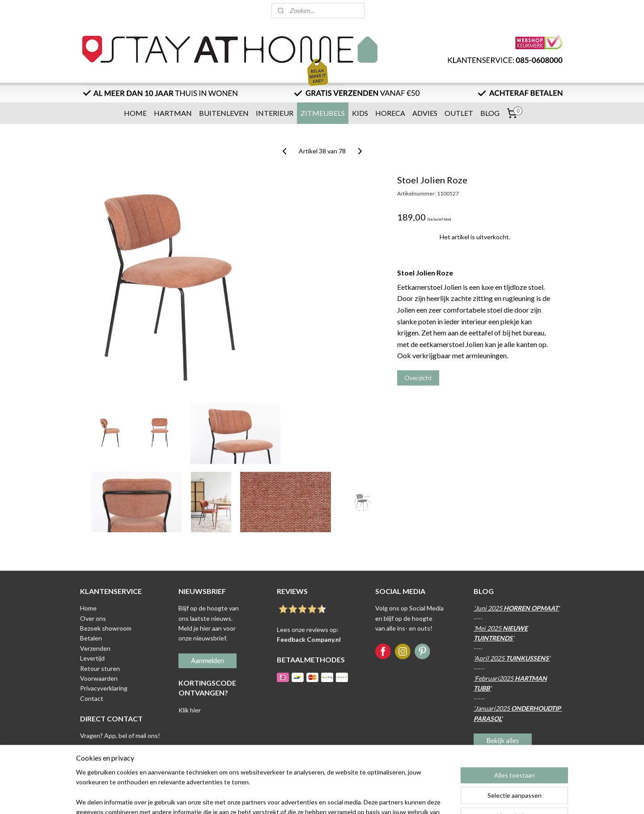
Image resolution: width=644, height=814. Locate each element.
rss (307, 798)
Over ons (93, 618)
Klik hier (190, 710)
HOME (135, 113)
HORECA (390, 113)
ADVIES (425, 113)
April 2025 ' (512, 658)
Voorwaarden (99, 678)
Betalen (91, 638)
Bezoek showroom (106, 628)
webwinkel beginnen (338, 798)
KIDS (360, 113)
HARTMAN (173, 113)
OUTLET (459, 113)
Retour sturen (100, 668)
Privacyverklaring (104, 688)
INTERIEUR (275, 113)
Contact (92, 698)
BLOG (490, 113)
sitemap (291, 798)
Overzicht (418, 378)
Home (88, 608)
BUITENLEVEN (224, 113)
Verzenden (95, 648)
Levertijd (92, 658)
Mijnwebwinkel (411, 798)
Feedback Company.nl (309, 639)
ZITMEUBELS (323, 113)
